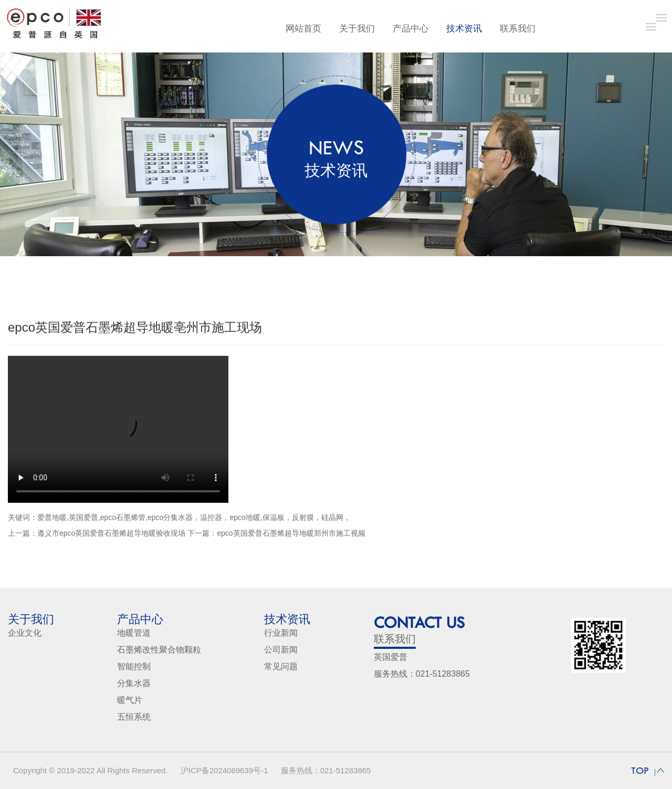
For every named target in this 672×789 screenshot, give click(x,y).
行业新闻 (281, 633)
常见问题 (281, 666)
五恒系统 (134, 717)
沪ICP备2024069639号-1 (224, 770)
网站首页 (303, 29)
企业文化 (25, 633)
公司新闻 (281, 650)
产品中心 (411, 29)
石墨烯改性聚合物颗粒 (159, 650)
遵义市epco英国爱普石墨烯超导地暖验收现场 (111, 536)
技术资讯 (464, 29)
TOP (640, 771)
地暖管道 (134, 633)
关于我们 (357, 29)
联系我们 (518, 29)
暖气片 (130, 700)
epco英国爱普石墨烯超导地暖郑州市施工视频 (291, 536)
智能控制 (134, 666)
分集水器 (134, 683)
